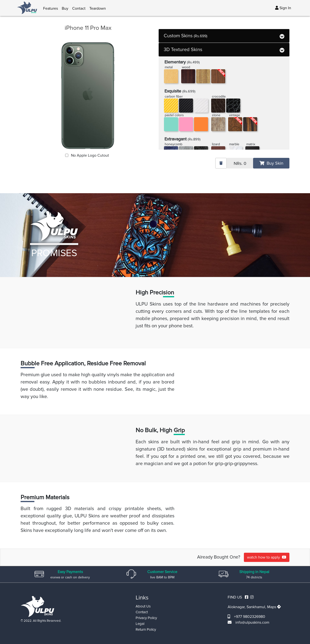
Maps (274, 607)
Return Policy (146, 629)
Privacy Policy (146, 618)
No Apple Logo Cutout (89, 155)
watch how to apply (267, 557)
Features (50, 8)
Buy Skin (271, 163)
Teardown (98, 8)
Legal (140, 624)
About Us (143, 606)
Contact (79, 8)
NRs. (240, 163)
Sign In (283, 8)
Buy (65, 8)
